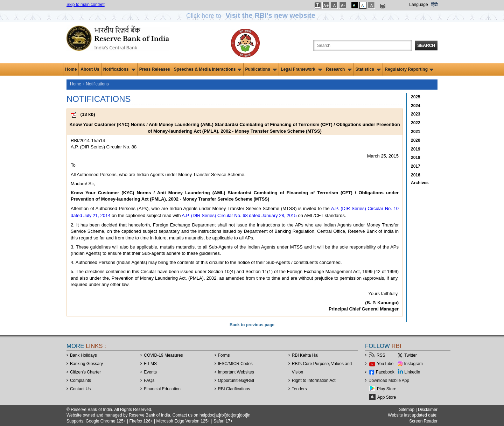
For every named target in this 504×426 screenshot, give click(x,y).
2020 (416, 140)
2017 (416, 166)
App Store (387, 397)
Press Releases (155, 69)
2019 (416, 149)
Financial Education (162, 389)
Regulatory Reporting (409, 69)
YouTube (385, 364)
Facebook (385, 372)
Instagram (414, 364)
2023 (416, 114)
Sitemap (407, 410)
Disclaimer (428, 410)
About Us (90, 69)
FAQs (149, 380)
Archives (420, 183)
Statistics (368, 69)
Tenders (299, 389)
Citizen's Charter (85, 372)
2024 (416, 106)
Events (150, 372)
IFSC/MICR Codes (235, 364)
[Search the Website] (363, 46)
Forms (224, 355)
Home (71, 69)
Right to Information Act (314, 380)
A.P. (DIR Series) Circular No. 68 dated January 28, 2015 (239, 215)
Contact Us (80, 389)
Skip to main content (86, 5)
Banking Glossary (86, 364)
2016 (416, 175)
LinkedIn (412, 372)
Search (426, 46)
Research (339, 69)
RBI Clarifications (234, 389)
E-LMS (150, 364)
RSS (381, 355)
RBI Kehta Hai (305, 355)
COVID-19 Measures (163, 355)
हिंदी (434, 5)
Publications (261, 69)
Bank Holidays (83, 355)
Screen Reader (423, 421)
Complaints (80, 380)
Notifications (119, 69)
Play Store (387, 389)
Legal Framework (301, 69)
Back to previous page (252, 325)
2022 (416, 123)
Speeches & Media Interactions (208, 69)
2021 (416, 132)
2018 (416, 158)
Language (418, 5)
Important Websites (236, 372)
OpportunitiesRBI (236, 380)
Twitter (410, 355)
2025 (416, 97)
